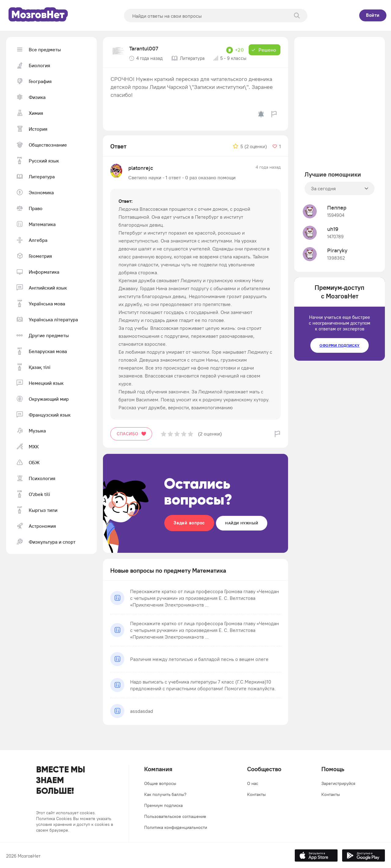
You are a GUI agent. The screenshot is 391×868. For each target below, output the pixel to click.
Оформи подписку (340, 345)
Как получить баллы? (165, 794)
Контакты (256, 794)
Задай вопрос (189, 523)
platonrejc (141, 168)
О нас (253, 783)
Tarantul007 (144, 48)
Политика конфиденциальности (176, 827)
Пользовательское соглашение (175, 816)
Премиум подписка (163, 805)
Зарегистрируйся (338, 783)
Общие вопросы (160, 783)
